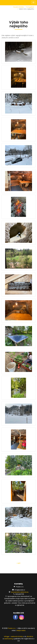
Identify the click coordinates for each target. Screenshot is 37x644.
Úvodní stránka (19, 7)
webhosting (8, 639)
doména (30, 636)
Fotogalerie (30, 7)
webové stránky (17, 636)
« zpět (18, 563)
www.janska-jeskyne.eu (20, 592)
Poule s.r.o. (12, 628)
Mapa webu (21, 630)
